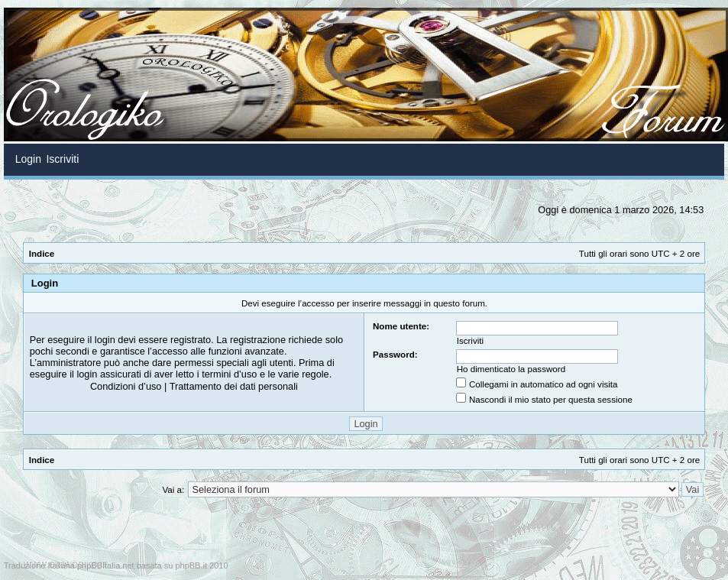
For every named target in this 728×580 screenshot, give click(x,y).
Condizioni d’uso (126, 386)
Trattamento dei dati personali (234, 386)
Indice (42, 253)
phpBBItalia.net (106, 565)
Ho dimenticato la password (511, 369)
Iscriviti (470, 340)
